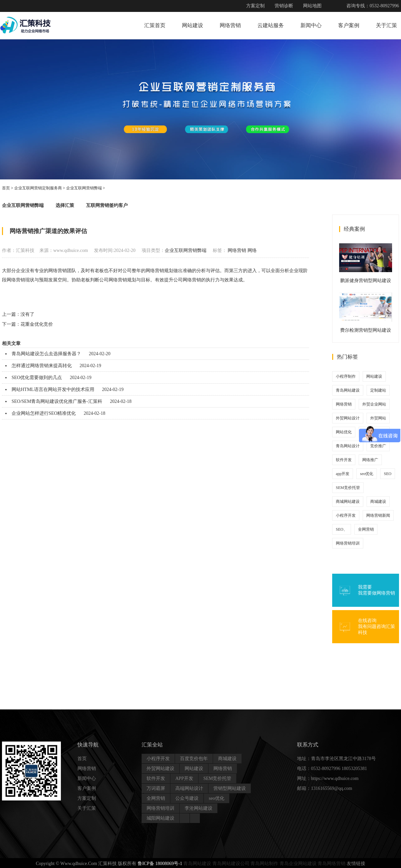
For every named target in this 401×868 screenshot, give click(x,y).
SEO (388, 474)
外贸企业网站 (374, 404)
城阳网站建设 (160, 818)
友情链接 (356, 864)
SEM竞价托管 (348, 488)
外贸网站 (378, 418)
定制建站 (378, 390)
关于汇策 (386, 25)
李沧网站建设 (199, 808)
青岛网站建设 (348, 390)
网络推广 (370, 460)
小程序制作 (346, 376)
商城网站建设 (348, 502)
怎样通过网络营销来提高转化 (42, 366)
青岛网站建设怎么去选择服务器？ (46, 354)
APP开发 (184, 778)
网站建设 (193, 25)
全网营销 (366, 529)
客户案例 (349, 25)
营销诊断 (284, 6)
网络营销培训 (348, 543)
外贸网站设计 (348, 418)
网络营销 (230, 25)
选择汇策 (65, 205)
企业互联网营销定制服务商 (38, 188)
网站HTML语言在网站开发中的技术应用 (53, 389)
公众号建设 (187, 798)
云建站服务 (271, 25)
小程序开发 (346, 515)
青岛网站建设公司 (231, 864)
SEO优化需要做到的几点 (37, 378)
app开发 (343, 474)
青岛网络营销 (332, 864)
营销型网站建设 (230, 788)
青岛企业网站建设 (298, 864)
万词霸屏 (156, 788)
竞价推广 (378, 446)
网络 (252, 250)
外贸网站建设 (160, 769)
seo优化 (367, 474)
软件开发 (344, 460)
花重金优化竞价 (37, 324)
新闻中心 (311, 25)
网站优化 (344, 432)
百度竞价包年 (194, 759)
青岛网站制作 (264, 864)
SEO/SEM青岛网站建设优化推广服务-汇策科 (57, 401)
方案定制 (255, 6)
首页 (6, 188)
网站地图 (312, 6)
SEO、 (342, 529)
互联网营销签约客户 (107, 205)
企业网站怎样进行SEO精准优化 (44, 413)
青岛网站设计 (348, 446)
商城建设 (378, 502)
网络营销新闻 (378, 515)
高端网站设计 (189, 788)
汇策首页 (155, 25)
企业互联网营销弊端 (84, 188)
